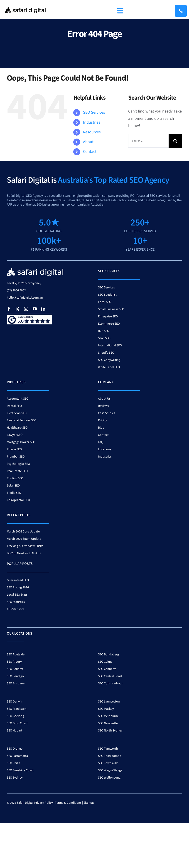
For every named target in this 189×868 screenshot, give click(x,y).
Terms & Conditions (68, 803)
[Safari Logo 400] (26, 6)
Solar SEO (13, 486)
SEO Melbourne (108, 716)
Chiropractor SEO (18, 500)
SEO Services (94, 112)
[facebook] (9, 309)
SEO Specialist (107, 295)
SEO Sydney (15, 778)
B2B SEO (104, 331)
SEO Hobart (15, 731)
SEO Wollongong (109, 778)
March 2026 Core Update (23, 532)
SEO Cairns (105, 662)
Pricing (103, 420)
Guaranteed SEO (18, 580)
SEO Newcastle (108, 723)
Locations (105, 449)
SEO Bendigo (15, 676)
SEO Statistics (16, 602)
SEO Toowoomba (110, 756)
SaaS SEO (104, 338)
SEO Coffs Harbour (110, 683)
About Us (104, 399)
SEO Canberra (107, 669)
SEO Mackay (106, 709)
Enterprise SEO (108, 317)
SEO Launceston (109, 702)
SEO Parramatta (17, 756)
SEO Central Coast (110, 676)
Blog (101, 428)
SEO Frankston (17, 709)
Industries (92, 122)
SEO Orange (15, 749)
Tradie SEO (14, 493)
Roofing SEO (15, 478)
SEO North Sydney (110, 731)
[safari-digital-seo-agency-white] (35, 269)
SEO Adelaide (16, 655)
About (88, 142)
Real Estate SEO (17, 471)
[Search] (175, 141)
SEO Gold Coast (17, 723)
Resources (92, 132)
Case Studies (107, 413)
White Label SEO (109, 367)
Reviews (103, 406)
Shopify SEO (106, 353)
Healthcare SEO (17, 428)
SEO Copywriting (109, 360)
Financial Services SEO (22, 420)
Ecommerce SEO (109, 324)
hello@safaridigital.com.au (25, 298)
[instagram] (26, 309)
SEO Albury (14, 662)
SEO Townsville (108, 763)
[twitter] (17, 309)
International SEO (110, 345)
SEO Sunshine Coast (20, 770)
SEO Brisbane (16, 683)
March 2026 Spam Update (24, 539)
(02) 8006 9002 (16, 290)
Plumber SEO (16, 457)
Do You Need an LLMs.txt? (24, 553)
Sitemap (89, 803)
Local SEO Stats (17, 595)
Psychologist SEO (18, 464)
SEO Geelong (15, 716)
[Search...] (148, 141)
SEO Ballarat (15, 669)
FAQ (101, 442)
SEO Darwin (15, 702)
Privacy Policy (44, 803)
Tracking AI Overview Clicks (25, 546)
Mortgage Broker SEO (21, 442)
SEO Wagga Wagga (110, 770)
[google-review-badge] (29, 315)
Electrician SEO (17, 413)
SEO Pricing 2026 (18, 587)
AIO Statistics (16, 609)
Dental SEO (14, 406)
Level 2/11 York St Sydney (24, 283)
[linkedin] (43, 309)
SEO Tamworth (108, 749)
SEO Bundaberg (108, 655)
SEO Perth (13, 763)
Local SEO (105, 302)
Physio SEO (14, 449)
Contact (90, 152)
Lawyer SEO (15, 435)
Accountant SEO (18, 399)
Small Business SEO (111, 309)
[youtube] (35, 309)
